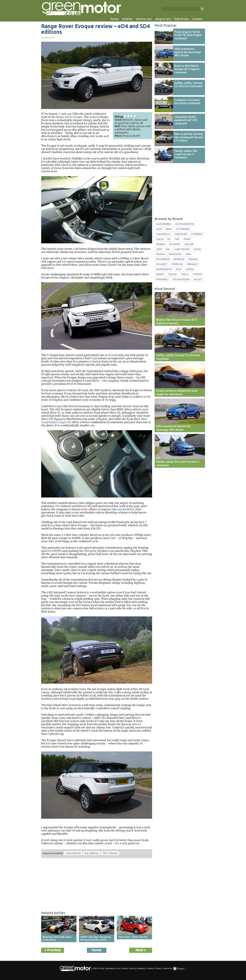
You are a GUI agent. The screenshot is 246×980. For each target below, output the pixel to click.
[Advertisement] (97, 885)
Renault (193, 264)
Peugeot (162, 264)
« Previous (53, 950)
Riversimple (164, 269)
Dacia (160, 239)
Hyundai (175, 244)
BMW (169, 229)
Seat (179, 269)
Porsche (177, 264)
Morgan (179, 259)
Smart (160, 274)
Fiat (177, 239)
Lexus (197, 249)
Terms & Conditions (137, 968)
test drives (110, 853)
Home (97, 950)
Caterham (183, 229)
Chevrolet (163, 234)
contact (197, 19)
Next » (141, 950)
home (115, 19)
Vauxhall (162, 279)
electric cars (144, 19)
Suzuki (173, 274)
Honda (161, 244)
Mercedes (175, 254)
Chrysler (181, 234)
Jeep (159, 249)
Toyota (197, 274)
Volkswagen (181, 279)
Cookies (150, 968)
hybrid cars (181, 19)
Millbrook (92, 853)
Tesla (185, 274)
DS (169, 239)
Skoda (190, 269)
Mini (188, 254)
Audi (159, 229)
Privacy (158, 968)
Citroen (196, 234)
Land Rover (73, 853)
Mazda (160, 254)
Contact (125, 968)
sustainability (126, 509)
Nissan (193, 259)
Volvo (198, 279)
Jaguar (189, 244)
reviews (127, 19)
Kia (168, 249)
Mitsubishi (163, 259)
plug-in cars (163, 19)
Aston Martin (184, 224)
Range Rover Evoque (69, 117)
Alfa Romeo (164, 224)
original (94, 117)
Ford (187, 239)
